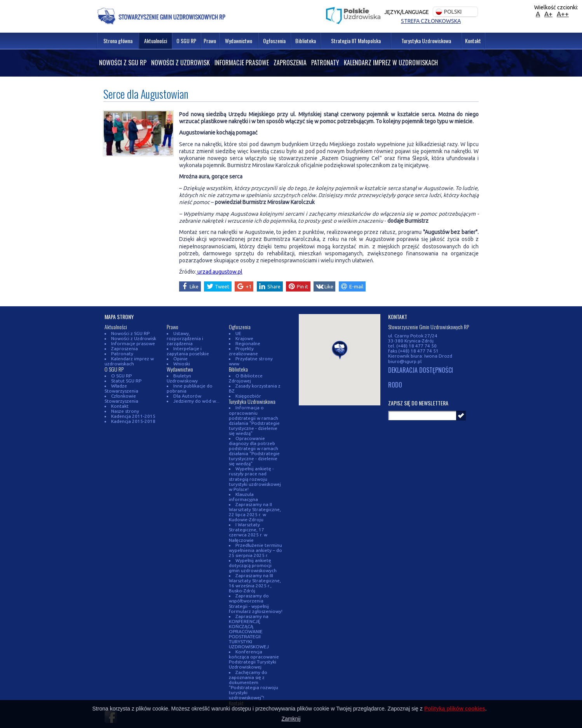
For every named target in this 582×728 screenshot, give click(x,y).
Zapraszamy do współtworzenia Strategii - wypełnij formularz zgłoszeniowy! (256, 588)
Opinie (179, 359)
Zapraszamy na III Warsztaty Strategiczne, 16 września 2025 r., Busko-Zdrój (255, 568)
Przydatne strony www (258, 354)
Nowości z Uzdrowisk (180, 63)
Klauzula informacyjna (258, 484)
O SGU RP (120, 376)
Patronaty (325, 63)
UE (237, 333)
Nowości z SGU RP (123, 63)
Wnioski (180, 364)
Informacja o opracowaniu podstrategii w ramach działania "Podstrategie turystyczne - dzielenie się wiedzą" (254, 410)
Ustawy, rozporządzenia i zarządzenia (185, 338)
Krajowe (243, 338)
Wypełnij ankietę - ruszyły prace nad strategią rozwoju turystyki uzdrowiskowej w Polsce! (255, 469)
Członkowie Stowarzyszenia (121, 398)
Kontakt (118, 406)
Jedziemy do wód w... (195, 401)
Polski (449, 12)
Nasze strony (124, 411)
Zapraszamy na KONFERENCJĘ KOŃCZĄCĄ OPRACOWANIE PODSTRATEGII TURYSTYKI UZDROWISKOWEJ (249, 616)
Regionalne (246, 343)
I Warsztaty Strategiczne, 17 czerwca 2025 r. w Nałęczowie (248, 517)
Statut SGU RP (125, 381)
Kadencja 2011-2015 (132, 416)
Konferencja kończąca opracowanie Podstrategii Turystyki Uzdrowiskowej (255, 644)
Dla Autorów (186, 396)
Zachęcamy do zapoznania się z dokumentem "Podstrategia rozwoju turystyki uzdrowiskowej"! (254, 669)
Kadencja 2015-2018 (132, 421)
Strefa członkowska (431, 21)
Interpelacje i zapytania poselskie (188, 351)
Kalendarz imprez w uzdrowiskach (391, 63)
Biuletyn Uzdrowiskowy (182, 378)
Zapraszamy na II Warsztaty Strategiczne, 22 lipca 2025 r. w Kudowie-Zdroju (255, 497)
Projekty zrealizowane (258, 348)
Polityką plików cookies (455, 709)
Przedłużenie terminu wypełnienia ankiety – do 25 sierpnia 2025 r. (255, 535)
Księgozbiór (247, 386)
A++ (563, 14)
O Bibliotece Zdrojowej (245, 368)
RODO (395, 385)
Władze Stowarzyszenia (121, 388)
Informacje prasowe (242, 63)
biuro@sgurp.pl (405, 361)
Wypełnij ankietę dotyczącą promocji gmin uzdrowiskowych (253, 550)
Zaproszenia (290, 63)
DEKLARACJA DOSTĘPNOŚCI (421, 370)
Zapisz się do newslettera (418, 403)
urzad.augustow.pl (219, 272)
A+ (548, 14)
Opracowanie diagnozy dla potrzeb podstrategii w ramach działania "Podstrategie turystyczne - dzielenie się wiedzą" (254, 441)
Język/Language (407, 12)
